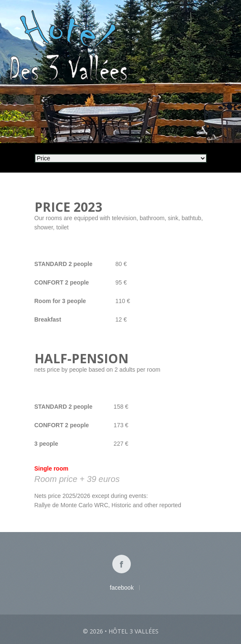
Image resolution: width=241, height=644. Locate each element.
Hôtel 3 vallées (134, 631)
